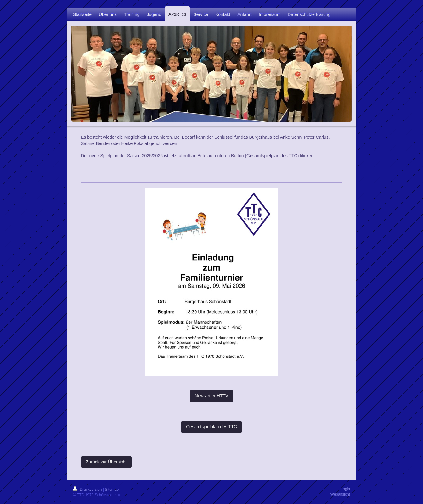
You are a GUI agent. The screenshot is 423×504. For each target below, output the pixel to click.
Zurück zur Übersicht (106, 462)
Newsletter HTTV (212, 396)
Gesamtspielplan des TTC (211, 427)
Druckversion (88, 490)
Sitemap (112, 490)
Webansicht (340, 494)
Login (345, 489)
